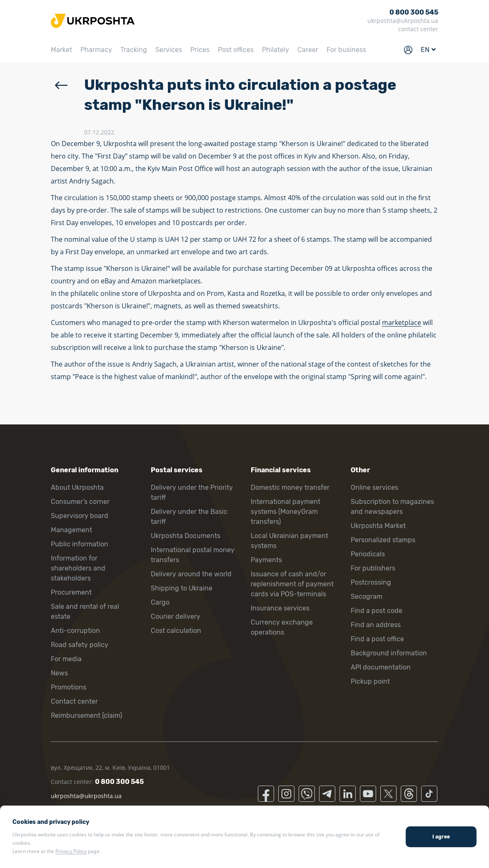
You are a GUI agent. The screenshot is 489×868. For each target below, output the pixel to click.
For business (346, 50)
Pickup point (370, 681)
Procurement (71, 592)
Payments (266, 560)
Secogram (367, 596)
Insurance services (280, 608)
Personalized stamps (383, 540)
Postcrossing (371, 582)
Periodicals (368, 554)
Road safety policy (80, 645)
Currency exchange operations (282, 627)
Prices (200, 50)
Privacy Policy (71, 851)
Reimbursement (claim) (86, 715)
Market (61, 50)
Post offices (236, 50)
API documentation (381, 667)
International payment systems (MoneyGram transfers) (286, 512)
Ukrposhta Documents (186, 536)
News (59, 673)
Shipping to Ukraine (182, 588)
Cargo (160, 602)
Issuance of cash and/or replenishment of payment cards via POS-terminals (292, 584)
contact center (418, 29)
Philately (276, 50)
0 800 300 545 (414, 12)
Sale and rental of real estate (85, 611)
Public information (80, 544)
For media (66, 659)
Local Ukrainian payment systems (289, 541)
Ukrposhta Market (378, 526)
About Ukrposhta (77, 487)
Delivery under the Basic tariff (189, 517)
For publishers (373, 568)
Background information (389, 653)
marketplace (402, 322)
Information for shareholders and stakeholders (78, 568)
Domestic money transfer (290, 487)
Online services (374, 487)
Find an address (376, 625)
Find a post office (377, 639)
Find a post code (377, 611)
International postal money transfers (193, 555)
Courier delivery (176, 616)
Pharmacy (96, 50)
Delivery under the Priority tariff (192, 492)
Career (308, 50)
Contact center (74, 701)
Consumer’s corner (80, 502)
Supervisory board (80, 516)
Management (71, 530)
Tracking (134, 50)
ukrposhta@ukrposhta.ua (403, 21)
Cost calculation (176, 631)
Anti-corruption (75, 631)
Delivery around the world (191, 574)
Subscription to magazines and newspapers (392, 507)
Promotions (69, 687)
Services (169, 50)
